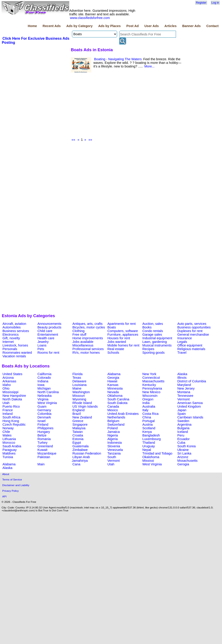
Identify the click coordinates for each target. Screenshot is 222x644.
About (6, 474)
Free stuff (79, 335)
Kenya (147, 432)
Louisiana (80, 385)
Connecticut (151, 378)
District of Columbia (192, 381)
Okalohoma (151, 457)
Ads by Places (110, 26)
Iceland (183, 432)
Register (201, 3)
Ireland (8, 414)
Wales (7, 435)
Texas (77, 378)
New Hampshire (14, 396)
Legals (182, 342)
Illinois (182, 378)
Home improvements (88, 338)
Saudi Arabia (12, 446)
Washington (81, 392)
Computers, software (123, 331)
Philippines (45, 428)
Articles (171, 26)
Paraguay (10, 450)
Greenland (45, 446)
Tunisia (8, 457)
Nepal (147, 450)
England (79, 410)
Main (41, 464)
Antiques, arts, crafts (88, 324)
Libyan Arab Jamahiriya (81, 459)
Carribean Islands (190, 417)
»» (90, 140)
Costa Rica (150, 414)
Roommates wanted (17, 353)
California (44, 374)
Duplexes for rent (190, 331)
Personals (10, 349)
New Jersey (186, 388)
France (8, 410)
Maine (77, 388)
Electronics (11, 335)
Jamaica (114, 432)
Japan (182, 410)
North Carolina (48, 392)
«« (73, 140)
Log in (215, 3)
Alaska (182, 374)
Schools (113, 353)
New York (149, 374)
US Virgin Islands (85, 406)
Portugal (149, 421)
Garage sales (152, 335)
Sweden (183, 421)
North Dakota (12, 399)
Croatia (78, 435)
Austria (148, 425)
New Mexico (151, 392)
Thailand (149, 443)
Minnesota (115, 388)
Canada (113, 406)
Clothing (79, 331)
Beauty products (49, 327)
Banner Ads (192, 26)
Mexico (113, 410)
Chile (6, 432)
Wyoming (79, 399)
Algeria (113, 439)
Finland (43, 425)
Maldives (9, 453)
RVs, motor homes (86, 353)
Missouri (79, 396)
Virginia (43, 399)
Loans (42, 345)
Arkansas (9, 381)
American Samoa (190, 403)
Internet (8, 342)
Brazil (77, 414)
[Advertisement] (36, 79)
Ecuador (184, 439)
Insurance (185, 338)
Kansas (113, 385)
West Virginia (47, 403)
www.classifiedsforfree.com (90, 18)
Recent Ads (52, 26)
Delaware (79, 381)
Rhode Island (82, 403)
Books (147, 327)
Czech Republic (14, 425)
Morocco (9, 443)
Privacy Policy (10, 491)
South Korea (186, 446)
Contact (212, 26)
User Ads (152, 26)
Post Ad (133, 26)
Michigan (44, 388)
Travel (182, 353)
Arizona (8, 378)
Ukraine (183, 450)
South (112, 457)
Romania (44, 439)
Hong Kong (11, 421)
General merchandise (193, 335)
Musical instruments (157, 345)
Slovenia (114, 446)
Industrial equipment (157, 338)
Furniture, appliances (123, 335)
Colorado (44, 378)
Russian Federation (87, 453)
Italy (145, 410)
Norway (8, 428)
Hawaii (112, 381)
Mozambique (47, 453)
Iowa (41, 385)
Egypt (77, 443)
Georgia (113, 378)
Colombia (44, 414)
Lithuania (9, 439)
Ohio (6, 388)
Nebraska (45, 396)
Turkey (42, 443)
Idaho (7, 385)
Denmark (44, 417)
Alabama (114, 374)
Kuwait (42, 450)
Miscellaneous (83, 345)
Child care (45, 331)
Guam (42, 406)
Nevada (113, 392)
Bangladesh (151, 435)
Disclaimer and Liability (16, 485)
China (147, 417)
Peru (181, 435)
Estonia (78, 439)
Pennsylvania (152, 388)
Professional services (88, 349)
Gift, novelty (11, 338)
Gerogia (183, 464)
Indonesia (115, 443)
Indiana (43, 381)
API (4, 496)
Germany (44, 410)
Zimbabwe (80, 450)
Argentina (184, 425)
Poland (113, 428)
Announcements (49, 324)
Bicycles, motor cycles (89, 327)
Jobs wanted (117, 342)
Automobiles (12, 327)
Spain (182, 414)
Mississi (148, 461)
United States (12, 374)
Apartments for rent (121, 324)
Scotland (149, 428)
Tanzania (114, 453)
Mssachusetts (187, 461)
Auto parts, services (192, 324)
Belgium (113, 421)
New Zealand (82, 417)
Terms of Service (12, 479)
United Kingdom (189, 406)
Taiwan (78, 432)
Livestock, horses (15, 345)
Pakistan (44, 457)
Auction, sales (153, 324)
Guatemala (81, 446)
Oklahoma (115, 396)
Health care (46, 338)
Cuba (181, 443)
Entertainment (48, 335)
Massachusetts (153, 381)
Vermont (184, 399)
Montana (184, 392)
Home (32, 26)
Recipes (148, 349)
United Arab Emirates (123, 414)
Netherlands (116, 417)
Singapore (80, 425)
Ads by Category (79, 26)
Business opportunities (194, 327)
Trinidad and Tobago (157, 453)
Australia (149, 406)
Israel (42, 421)
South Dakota (117, 403)
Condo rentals (153, 331)
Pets (41, 349)
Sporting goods (154, 353)
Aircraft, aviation (14, 324)
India (146, 403)
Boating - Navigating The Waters (118, 59)
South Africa (11, 417)
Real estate (116, 349)
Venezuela (115, 450)
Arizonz (183, 457)
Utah (6, 403)
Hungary (44, 432)
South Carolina (118, 399)
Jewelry (43, 342)
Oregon (148, 399)
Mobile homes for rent (123, 345)
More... (150, 66)
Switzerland (116, 425)
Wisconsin (150, 396)
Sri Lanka (184, 453)
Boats (112, 327)
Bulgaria (183, 428)
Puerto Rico (11, 406)
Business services (16, 331)
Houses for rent (119, 338)
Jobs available (83, 342)
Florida (77, 374)
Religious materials (191, 349)
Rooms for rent (48, 353)
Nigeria (113, 435)
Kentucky (149, 385)
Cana (76, 464)
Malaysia (79, 428)
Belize (42, 435)
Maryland (184, 385)
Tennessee (185, 396)
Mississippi (10, 392)
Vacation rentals (14, 356)
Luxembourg (151, 439)
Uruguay (149, 446)
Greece (78, 421)
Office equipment (190, 345)
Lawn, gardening (155, 342)
